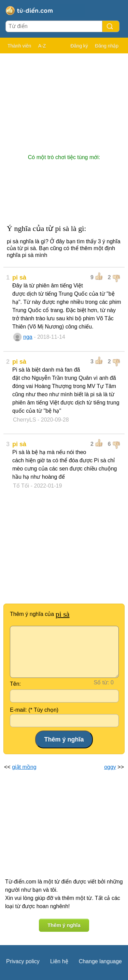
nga (28, 337)
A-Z (42, 46)
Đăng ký (79, 46)
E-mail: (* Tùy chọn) (34, 710)
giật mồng (24, 767)
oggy (110, 767)
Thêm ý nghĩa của (40, 614)
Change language (100, 961)
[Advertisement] (64, 100)
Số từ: (102, 682)
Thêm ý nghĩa (64, 925)
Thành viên (19, 46)
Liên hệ (59, 961)
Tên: (15, 684)
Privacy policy (23, 961)
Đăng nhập (107, 46)
